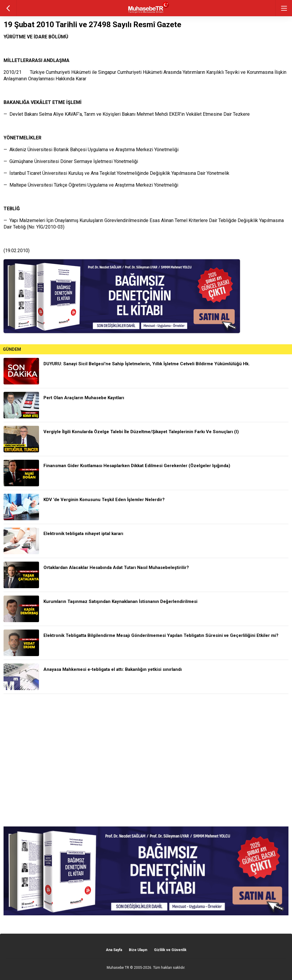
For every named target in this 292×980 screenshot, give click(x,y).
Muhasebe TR (118, 968)
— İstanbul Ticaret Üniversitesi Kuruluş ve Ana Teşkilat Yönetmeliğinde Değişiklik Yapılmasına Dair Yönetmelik (116, 173)
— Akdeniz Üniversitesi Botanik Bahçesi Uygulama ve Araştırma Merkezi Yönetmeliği (91, 150)
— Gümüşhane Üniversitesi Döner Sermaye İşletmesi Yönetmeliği (71, 161)
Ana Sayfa (114, 950)
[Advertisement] (146, 760)
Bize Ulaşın (138, 950)
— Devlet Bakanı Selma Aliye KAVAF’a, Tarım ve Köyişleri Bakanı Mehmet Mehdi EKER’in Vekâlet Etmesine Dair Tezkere (127, 114)
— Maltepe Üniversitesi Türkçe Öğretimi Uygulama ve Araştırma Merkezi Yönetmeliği (91, 185)
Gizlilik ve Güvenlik (170, 950)
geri (8, 8)
